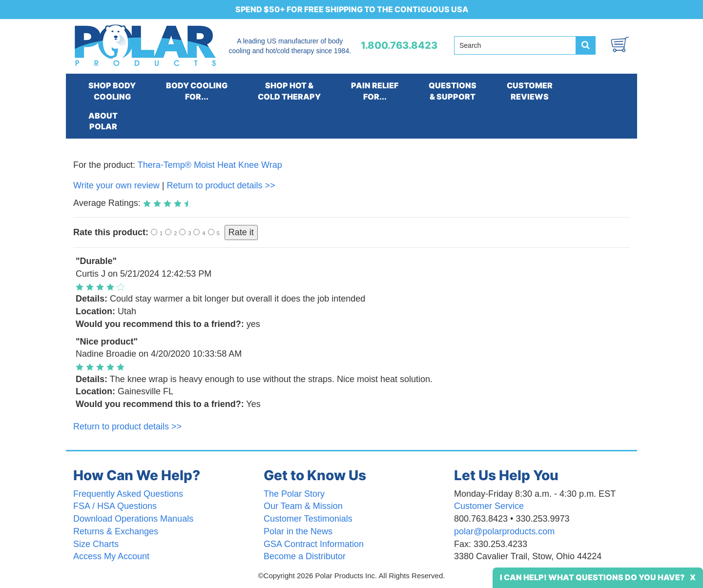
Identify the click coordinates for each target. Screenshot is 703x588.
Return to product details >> (221, 185)
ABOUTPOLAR (103, 121)
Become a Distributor (305, 556)
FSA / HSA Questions (115, 506)
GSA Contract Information (314, 544)
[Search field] (515, 45)
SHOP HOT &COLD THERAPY (289, 91)
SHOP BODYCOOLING (112, 91)
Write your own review (116, 185)
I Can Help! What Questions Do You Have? (592, 577)
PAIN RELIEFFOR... (375, 91)
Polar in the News (298, 531)
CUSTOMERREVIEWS (530, 91)
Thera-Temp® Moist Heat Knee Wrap (210, 165)
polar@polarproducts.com (504, 531)
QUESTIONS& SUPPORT (453, 91)
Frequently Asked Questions (128, 494)
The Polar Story (294, 494)
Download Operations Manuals (133, 519)
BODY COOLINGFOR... (197, 91)
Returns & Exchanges (116, 531)
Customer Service (489, 506)
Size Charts (96, 544)
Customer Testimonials (308, 519)
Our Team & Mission (303, 506)
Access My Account (111, 556)
